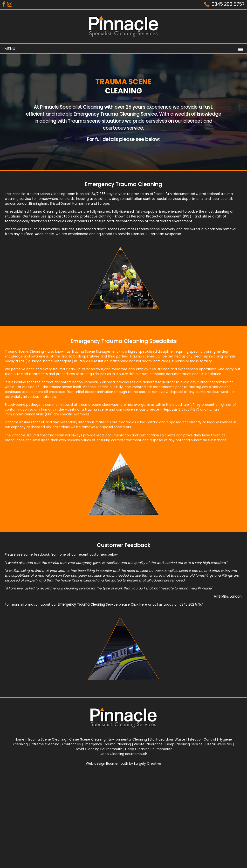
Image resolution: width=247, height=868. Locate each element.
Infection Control (202, 739)
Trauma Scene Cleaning (47, 739)
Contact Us (72, 744)
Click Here (139, 605)
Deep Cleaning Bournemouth (149, 749)
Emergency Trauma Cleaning (107, 744)
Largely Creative (148, 764)
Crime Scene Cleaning (87, 739)
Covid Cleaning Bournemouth (98, 749)
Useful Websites (219, 744)
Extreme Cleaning (45, 744)
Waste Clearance (148, 744)
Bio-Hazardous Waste (168, 739)
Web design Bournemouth (107, 764)
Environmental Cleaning (128, 739)
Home (20, 739)
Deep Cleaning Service (184, 744)
